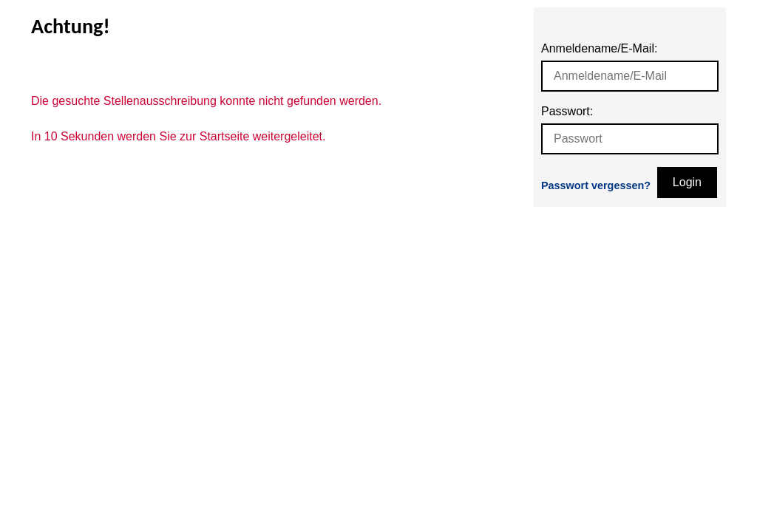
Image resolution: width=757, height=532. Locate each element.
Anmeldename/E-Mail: (599, 48)
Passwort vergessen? (596, 185)
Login (687, 182)
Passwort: (567, 111)
